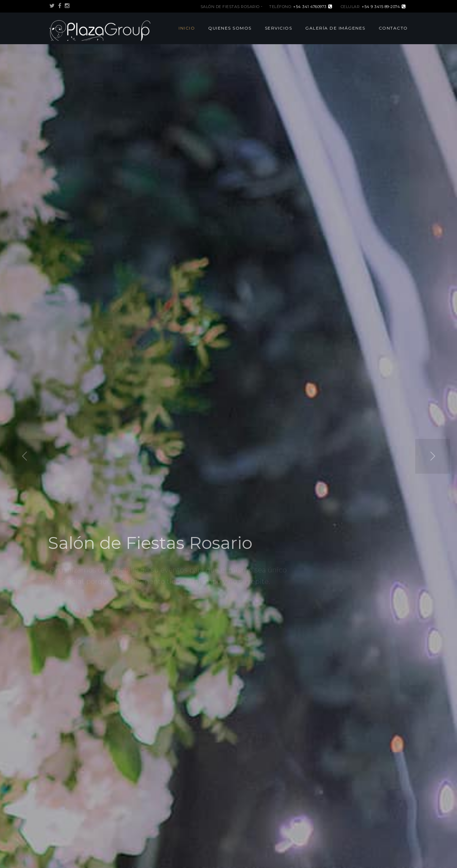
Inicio (187, 28)
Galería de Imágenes (335, 28)
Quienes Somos (230, 28)
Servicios (279, 28)
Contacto (393, 28)
